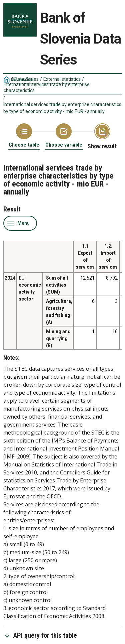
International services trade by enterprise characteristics (47, 87)
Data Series (26, 79)
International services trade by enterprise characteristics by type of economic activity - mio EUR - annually (62, 108)
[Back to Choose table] (24, 136)
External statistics (62, 79)
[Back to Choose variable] (64, 136)
